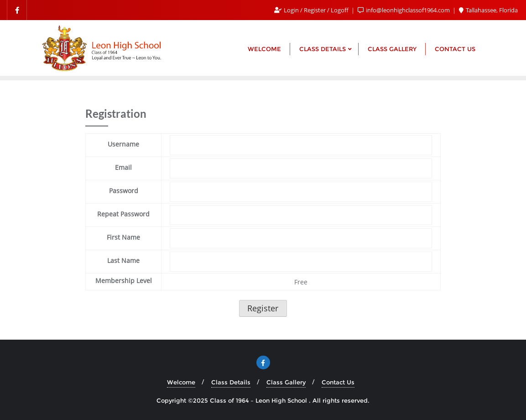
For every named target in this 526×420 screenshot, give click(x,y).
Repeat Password (123, 214)
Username (123, 144)
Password (124, 191)
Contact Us (338, 382)
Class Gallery (286, 382)
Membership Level (124, 281)
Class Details (231, 382)
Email (123, 167)
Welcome (181, 382)
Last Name (123, 260)
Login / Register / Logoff (312, 10)
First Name (123, 237)
